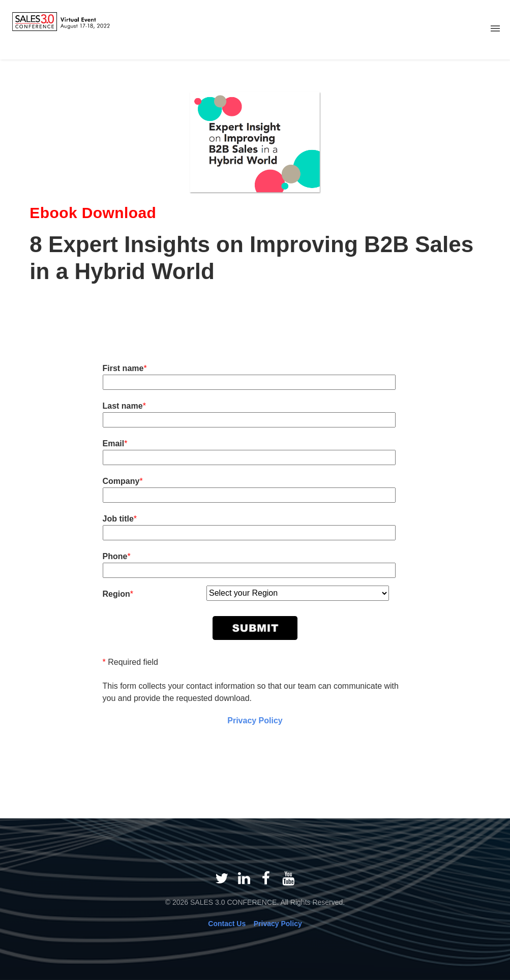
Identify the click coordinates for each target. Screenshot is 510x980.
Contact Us (227, 924)
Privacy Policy (255, 721)
